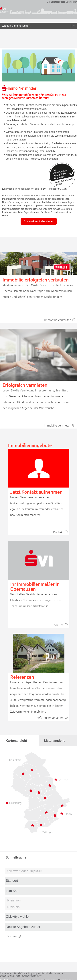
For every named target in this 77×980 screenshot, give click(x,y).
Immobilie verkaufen (61, 320)
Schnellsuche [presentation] (16, 857)
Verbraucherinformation (29, 976)
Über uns (60, 625)
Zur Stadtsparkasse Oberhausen (62, 2)
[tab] (20, 741)
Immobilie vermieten (60, 425)
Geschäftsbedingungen (27, 973)
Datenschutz (7, 976)
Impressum (6, 973)
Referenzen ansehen (53, 718)
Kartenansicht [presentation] (16, 741)
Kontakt (61, 532)
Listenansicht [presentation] (54, 741)
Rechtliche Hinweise (53, 973)
